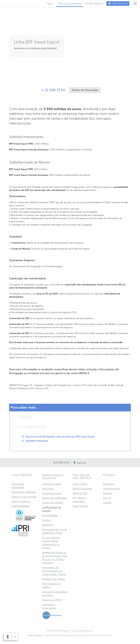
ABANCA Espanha (82, 489)
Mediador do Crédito (54, 579)
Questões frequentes (37, 441)
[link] (8, 637)
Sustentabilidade (20, 506)
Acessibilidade (50, 515)
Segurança (48, 525)
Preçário (47, 520)
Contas (107, 498)
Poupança (108, 484)
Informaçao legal (51, 484)
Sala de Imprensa (21, 502)
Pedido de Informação (84, 90)
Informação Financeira (24, 492)
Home (13, 4)
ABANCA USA (80, 493)
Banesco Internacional (24, 497)
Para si (50, 4)
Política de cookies (52, 503)
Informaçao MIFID (52, 600)
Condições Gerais (52, 493)
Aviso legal (48, 489)
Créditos (108, 493)
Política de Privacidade (54, 498)
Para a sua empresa (69, 4)
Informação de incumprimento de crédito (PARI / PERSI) (54, 571)
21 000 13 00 (52, 90)
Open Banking (80, 506)
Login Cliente (80, 484)
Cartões (107, 503)
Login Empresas (117, 3)
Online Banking (111, 489)
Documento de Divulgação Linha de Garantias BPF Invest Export (60, 437)
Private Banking (94, 4)
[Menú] (135, 4)
